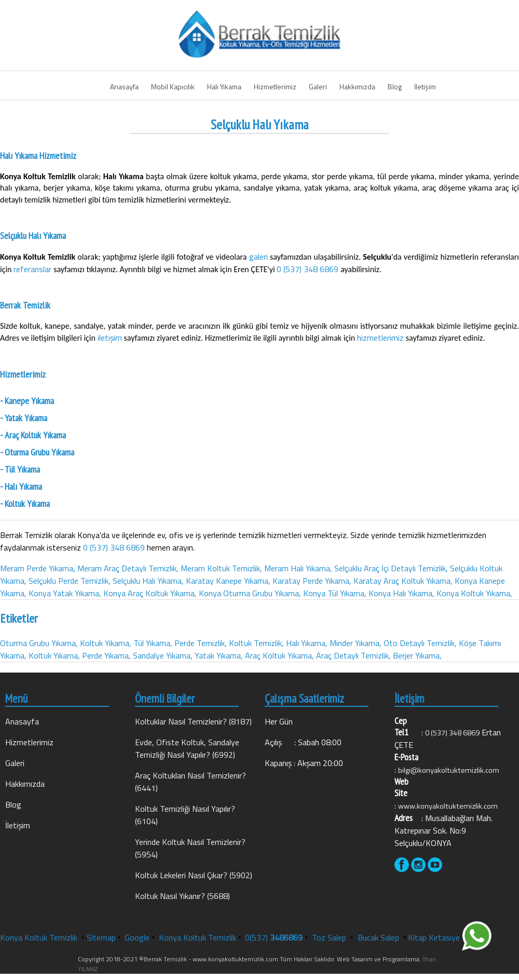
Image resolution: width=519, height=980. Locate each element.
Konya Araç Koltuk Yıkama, (150, 593)
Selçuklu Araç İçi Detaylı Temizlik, (391, 568)
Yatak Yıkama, (219, 655)
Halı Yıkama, (307, 643)
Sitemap (101, 937)
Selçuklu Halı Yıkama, (148, 581)
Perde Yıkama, (106, 655)
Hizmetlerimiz (275, 86)
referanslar (33, 269)
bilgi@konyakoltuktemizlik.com (449, 770)
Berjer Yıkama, (417, 655)
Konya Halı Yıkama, (401, 593)
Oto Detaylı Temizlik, (420, 643)
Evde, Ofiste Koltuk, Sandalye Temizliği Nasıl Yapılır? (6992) (187, 748)
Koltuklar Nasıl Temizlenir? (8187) (193, 721)
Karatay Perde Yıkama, (312, 581)
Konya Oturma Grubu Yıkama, (250, 593)
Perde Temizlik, (201, 643)
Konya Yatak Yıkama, (65, 593)
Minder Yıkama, (356, 643)
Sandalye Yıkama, (163, 655)
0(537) (274, 937)
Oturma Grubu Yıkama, (39, 643)
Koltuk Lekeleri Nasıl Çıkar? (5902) (194, 875)
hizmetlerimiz (381, 338)
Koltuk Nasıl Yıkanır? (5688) (182, 896)
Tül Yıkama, (153, 643)
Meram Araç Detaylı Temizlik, (128, 568)
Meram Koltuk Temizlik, (221, 568)
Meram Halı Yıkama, (298, 568)
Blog (395, 86)
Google (137, 937)
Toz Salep (330, 937)
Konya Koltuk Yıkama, (474, 593)
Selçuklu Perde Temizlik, (70, 581)
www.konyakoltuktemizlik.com (448, 806)
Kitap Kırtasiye (434, 937)
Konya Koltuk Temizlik (39, 937)
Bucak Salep (379, 937)
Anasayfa (124, 86)
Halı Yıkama (224, 86)
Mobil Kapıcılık (173, 86)
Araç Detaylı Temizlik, (353, 655)
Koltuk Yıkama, (106, 643)
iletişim (111, 338)
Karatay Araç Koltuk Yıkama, (403, 581)
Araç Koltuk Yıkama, (279, 655)
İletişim (425, 86)
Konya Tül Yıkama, (335, 593)
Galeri (318, 86)
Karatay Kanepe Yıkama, (228, 581)
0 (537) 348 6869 (308, 269)
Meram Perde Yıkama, (38, 568)
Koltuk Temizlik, (256, 643)
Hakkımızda (357, 86)
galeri (260, 257)
